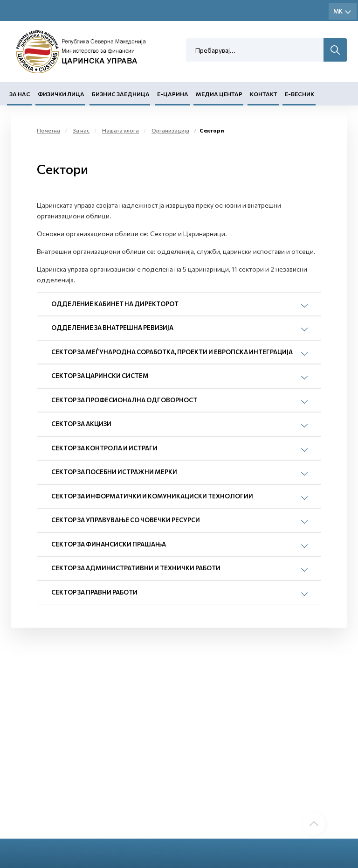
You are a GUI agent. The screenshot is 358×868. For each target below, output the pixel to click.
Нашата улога (120, 130)
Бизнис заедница (121, 94)
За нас (20, 94)
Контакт (264, 94)
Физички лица (61, 94)
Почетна (48, 130)
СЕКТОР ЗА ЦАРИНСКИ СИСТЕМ (100, 376)
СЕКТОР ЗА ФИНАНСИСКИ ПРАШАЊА (109, 544)
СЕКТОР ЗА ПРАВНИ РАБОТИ (94, 592)
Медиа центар (219, 94)
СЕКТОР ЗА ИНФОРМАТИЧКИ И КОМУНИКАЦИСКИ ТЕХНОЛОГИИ (152, 496)
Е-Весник (299, 94)
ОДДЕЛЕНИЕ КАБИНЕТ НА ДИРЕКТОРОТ (115, 304)
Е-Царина (173, 94)
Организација (170, 130)
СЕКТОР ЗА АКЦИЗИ (81, 424)
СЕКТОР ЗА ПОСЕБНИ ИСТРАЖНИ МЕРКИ (114, 472)
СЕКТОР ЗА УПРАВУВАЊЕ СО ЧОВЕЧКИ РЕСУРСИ (126, 520)
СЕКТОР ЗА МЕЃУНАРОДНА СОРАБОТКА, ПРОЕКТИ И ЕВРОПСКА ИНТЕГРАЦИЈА (172, 352)
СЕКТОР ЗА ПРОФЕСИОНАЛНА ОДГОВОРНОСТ (124, 400)
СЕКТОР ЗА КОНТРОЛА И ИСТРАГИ (104, 448)
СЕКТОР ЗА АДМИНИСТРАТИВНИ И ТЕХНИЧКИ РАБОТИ (136, 568)
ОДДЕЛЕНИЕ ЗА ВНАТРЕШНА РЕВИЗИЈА (112, 328)
